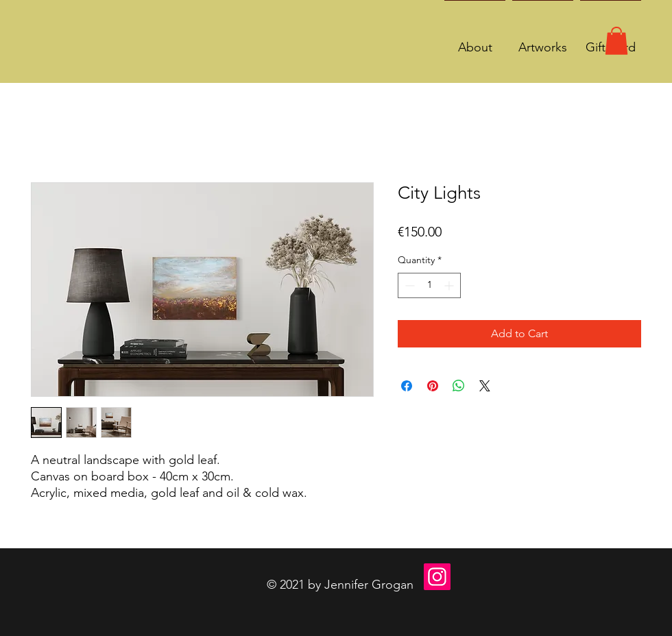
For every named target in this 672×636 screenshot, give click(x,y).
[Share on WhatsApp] (459, 386)
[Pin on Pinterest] (433, 386)
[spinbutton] (429, 285)
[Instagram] (437, 577)
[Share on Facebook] (407, 386)
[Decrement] (408, 285)
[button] (616, 41)
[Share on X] (485, 386)
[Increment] (450, 285)
